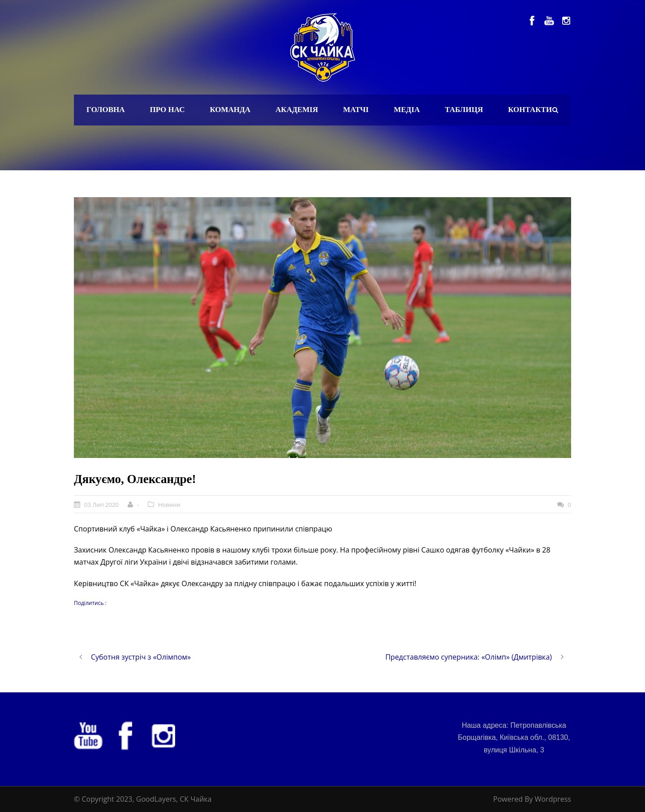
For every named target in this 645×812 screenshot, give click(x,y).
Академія (297, 110)
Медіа (407, 110)
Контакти (530, 110)
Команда (230, 110)
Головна (106, 110)
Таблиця (464, 110)
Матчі (356, 110)
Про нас (168, 110)
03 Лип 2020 (101, 505)
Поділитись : (90, 603)
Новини (169, 505)
